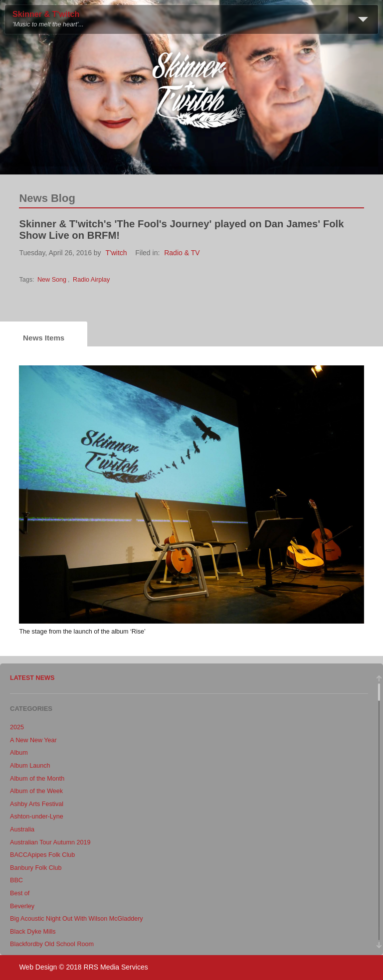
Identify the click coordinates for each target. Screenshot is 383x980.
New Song (52, 280)
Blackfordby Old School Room (52, 944)
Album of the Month (37, 779)
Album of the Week (36, 791)
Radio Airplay (91, 280)
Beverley (22, 906)
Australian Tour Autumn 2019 (50, 842)
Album (19, 753)
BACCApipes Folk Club (42, 855)
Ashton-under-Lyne (37, 817)
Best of (20, 893)
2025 (17, 727)
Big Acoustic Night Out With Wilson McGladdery (77, 919)
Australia (22, 829)
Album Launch (30, 766)
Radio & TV (182, 253)
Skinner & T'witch (46, 14)
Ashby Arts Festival (37, 804)
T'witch (116, 253)
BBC (16, 880)
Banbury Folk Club (36, 868)
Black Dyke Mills (33, 932)
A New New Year (33, 740)
